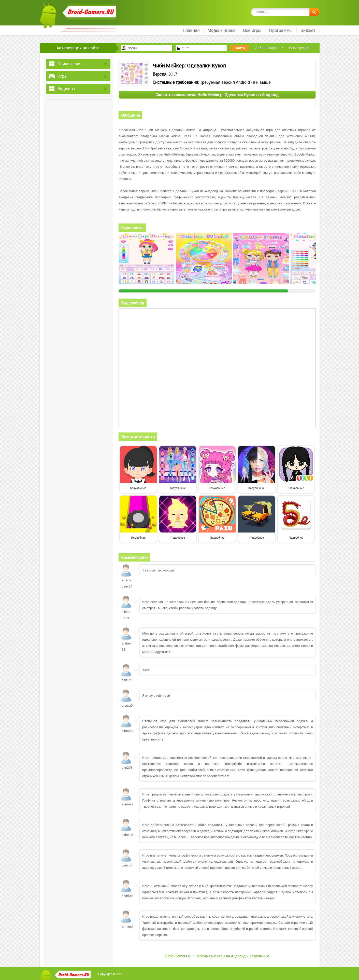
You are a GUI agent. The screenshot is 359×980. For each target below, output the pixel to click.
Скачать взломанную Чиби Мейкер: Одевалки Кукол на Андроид (217, 95)
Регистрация (300, 48)
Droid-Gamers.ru (178, 956)
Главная (191, 30)
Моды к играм (221, 30)
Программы (281, 30)
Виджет (308, 30)
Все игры (252, 30)
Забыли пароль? (269, 48)
